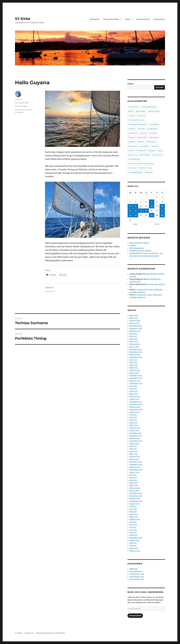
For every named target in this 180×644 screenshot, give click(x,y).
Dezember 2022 (136, 402)
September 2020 (136, 470)
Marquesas (151, 142)
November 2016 (136, 538)
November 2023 (136, 378)
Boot (128, 19)
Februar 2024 (135, 370)
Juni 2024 (133, 360)
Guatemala (133, 133)
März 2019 (134, 517)
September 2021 (136, 441)
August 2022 (134, 412)
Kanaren (132, 137)
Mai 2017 (133, 533)
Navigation (145, 146)
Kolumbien (154, 137)
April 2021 (133, 452)
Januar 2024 (134, 373)
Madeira (132, 142)
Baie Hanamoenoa (137, 248)
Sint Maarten (158, 155)
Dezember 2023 (136, 376)
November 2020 (136, 465)
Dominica (142, 116)
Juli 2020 (133, 475)
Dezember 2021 (136, 433)
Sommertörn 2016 (137, 574)
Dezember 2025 (136, 326)
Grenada (141, 129)
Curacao (132, 116)
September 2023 (136, 383)
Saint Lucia (133, 155)
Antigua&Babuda (149, 107)
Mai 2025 (133, 336)
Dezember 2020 (136, 462)
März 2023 (134, 394)
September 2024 (136, 357)
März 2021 (134, 454)
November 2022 (136, 404)
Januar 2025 (134, 347)
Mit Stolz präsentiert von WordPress (50, 633)
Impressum (159, 19)
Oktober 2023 (135, 381)
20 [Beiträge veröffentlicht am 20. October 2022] (146, 211)
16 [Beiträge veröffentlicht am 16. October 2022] (162, 206)
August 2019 (134, 504)
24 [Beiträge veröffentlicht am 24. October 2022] (130, 215)
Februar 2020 (135, 488)
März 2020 (134, 486)
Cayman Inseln (154, 111)
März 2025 (134, 342)
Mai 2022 (133, 420)
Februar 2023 (135, 397)
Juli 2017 (133, 527)
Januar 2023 (134, 399)
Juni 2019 (133, 509)
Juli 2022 (133, 415)
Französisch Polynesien (138, 124)
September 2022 (136, 410)
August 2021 (134, 444)
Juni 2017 (133, 530)
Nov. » (157, 224)
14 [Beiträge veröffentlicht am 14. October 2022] (152, 206)
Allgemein (134, 569)
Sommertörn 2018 (137, 579)
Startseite (95, 19)
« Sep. (135, 224)
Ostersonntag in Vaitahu (139, 243)
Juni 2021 (133, 446)
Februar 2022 (135, 428)
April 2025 (134, 339)
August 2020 (134, 472)
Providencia (141, 150)
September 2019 (136, 501)
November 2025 (136, 329)
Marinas (141, 142)
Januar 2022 (134, 431)
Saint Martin (145, 155)
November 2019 (136, 496)
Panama (155, 146)
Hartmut (19, 99)
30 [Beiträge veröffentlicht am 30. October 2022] (162, 215)
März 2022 (134, 425)
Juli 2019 (133, 506)
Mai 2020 (133, 480)
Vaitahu (133, 246)
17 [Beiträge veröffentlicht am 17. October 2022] (130, 211)
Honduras (153, 133)
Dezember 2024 (136, 349)
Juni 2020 (133, 478)
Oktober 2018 (135, 520)
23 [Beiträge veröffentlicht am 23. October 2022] (162, 211)
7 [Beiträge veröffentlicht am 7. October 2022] (152, 202)
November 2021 (136, 436)
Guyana (28, 110)
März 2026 (134, 318)
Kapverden (142, 137)
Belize (131, 111)
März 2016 (134, 548)
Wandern (149, 172)
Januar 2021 (134, 459)
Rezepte (152, 150)
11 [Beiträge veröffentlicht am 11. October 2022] (136, 206)
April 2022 (134, 423)
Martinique (133, 146)
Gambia (132, 129)
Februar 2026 (135, 321)
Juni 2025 (133, 334)
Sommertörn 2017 (137, 577)
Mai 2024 (133, 363)
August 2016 (134, 541)
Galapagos (154, 124)
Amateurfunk (143, 19)
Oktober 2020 (135, 467)
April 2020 (134, 483)
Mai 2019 (133, 512)
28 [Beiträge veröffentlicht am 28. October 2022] (152, 215)
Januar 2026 (134, 323)
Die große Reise (111, 19)
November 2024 (136, 352)
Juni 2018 (133, 525)
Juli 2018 (133, 522)
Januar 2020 (134, 491)
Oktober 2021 (135, 438)
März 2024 (134, 368)
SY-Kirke (23, 19)
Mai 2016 (133, 546)
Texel (150, 168)
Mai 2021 (133, 449)
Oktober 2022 (135, 407)
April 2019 (134, 514)
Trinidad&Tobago (135, 172)
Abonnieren (135, 616)
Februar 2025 (135, 344)
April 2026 (134, 315)
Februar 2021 (135, 457)
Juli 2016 (133, 543)
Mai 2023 (133, 389)
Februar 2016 (135, 551)
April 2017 (133, 535)
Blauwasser (20, 110)
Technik (142, 168)
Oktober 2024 (135, 355)
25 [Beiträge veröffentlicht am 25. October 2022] (136, 215)
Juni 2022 (133, 418)
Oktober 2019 (135, 499)
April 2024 (134, 365)
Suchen (130, 84)
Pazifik (131, 150)
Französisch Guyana (136, 120)
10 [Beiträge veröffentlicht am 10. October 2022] (130, 206)
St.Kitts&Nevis (134, 159)
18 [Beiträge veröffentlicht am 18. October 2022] (136, 211)
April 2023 (134, 391)
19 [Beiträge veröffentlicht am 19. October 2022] (141, 211)
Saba (160, 150)
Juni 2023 (133, 386)
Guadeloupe (152, 129)
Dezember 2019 (136, 493)
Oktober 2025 (135, 331)
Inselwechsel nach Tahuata (140, 251)
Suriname (19, 112)
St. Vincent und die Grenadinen (141, 163)
